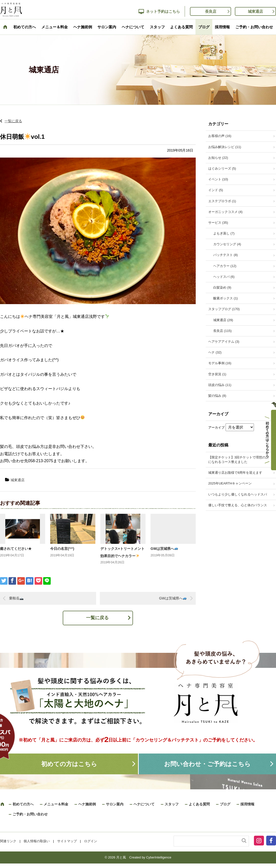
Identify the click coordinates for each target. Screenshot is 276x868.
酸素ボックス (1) (226, 298)
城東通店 (255, 11)
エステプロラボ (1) (222, 201)
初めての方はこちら (69, 764)
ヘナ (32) (215, 352)
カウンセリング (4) (227, 244)
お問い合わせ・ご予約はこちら (207, 764)
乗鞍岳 (16, 598)
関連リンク (8, 841)
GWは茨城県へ (164, 549)
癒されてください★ (16, 549)
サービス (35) (218, 223)
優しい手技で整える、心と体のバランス (238, 505)
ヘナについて (133, 27)
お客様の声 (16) (220, 136)
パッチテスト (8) (226, 255)
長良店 (211, 11)
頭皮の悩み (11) (220, 385)
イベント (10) (218, 179)
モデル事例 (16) (220, 363)
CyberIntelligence (159, 857)
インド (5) (216, 190)
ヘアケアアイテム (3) (224, 342)
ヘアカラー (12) (225, 266)
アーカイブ (216, 427)
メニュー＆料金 (55, 27)
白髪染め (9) (222, 287)
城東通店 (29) (223, 320)
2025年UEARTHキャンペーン (230, 483)
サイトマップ (67, 841)
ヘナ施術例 (83, 27)
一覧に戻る (13, 121)
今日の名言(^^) (62, 549)
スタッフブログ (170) (224, 309)
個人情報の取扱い (37, 841)
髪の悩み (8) (217, 396)
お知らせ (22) (218, 158)
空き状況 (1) (217, 374)
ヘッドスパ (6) (224, 277)
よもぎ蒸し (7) (224, 233)
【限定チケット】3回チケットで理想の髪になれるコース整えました (238, 460)
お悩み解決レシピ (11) (225, 147)
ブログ (204, 27)
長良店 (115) (222, 331)
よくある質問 (181, 27)
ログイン (91, 841)
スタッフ (157, 27)
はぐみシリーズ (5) (222, 168)
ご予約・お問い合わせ (254, 27)
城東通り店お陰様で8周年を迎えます (235, 473)
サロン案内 (107, 27)
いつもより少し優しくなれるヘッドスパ (238, 494)
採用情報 (222, 27)
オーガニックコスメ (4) (225, 212)
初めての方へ (25, 27)
